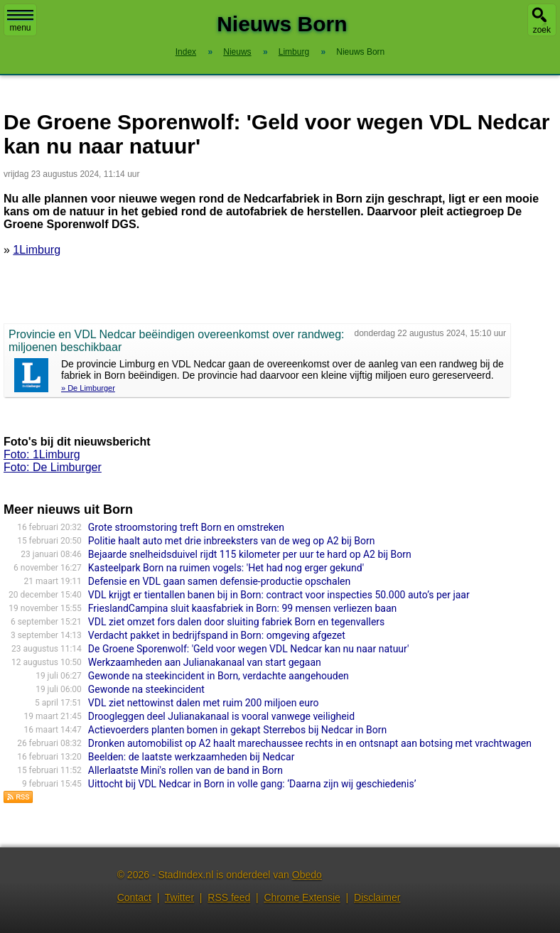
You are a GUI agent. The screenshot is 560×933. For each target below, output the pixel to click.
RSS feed (229, 897)
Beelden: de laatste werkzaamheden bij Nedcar (192, 757)
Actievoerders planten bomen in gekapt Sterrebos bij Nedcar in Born (237, 730)
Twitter (179, 897)
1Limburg (37, 250)
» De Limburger (88, 388)
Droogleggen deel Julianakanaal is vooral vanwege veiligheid (221, 716)
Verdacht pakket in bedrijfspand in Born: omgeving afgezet (217, 635)
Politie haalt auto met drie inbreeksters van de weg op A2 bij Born (232, 541)
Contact (134, 897)
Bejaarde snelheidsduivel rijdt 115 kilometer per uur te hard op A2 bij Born (250, 554)
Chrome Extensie (302, 897)
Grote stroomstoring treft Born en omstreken (186, 527)
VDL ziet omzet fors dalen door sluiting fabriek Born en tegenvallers (237, 622)
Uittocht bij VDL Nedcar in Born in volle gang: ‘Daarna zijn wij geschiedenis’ (252, 784)
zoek (542, 30)
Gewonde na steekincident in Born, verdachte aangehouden (219, 676)
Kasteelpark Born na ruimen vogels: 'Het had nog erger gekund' (226, 568)
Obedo (307, 875)
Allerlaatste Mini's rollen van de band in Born (185, 770)
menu (20, 21)
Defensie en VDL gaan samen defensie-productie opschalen (219, 581)
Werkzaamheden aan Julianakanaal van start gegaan (205, 662)
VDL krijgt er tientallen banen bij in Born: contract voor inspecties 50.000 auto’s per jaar (279, 595)
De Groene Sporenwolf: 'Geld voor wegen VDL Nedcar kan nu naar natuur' (249, 649)
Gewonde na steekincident (146, 689)
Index (186, 52)
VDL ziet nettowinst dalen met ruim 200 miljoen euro (204, 703)
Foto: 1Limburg (42, 454)
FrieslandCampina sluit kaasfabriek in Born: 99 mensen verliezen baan (242, 608)
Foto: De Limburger (53, 467)
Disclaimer (377, 897)
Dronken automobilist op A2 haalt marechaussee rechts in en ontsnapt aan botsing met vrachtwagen (310, 743)
